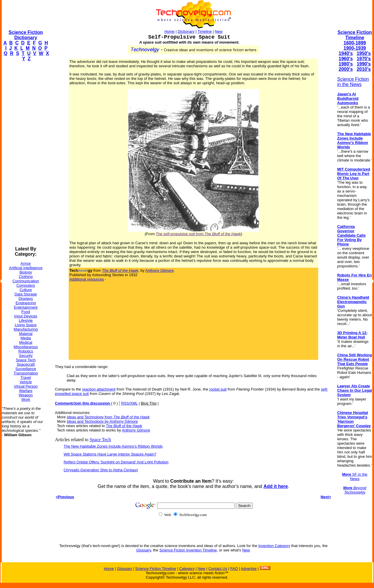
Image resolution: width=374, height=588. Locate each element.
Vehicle (26, 382)
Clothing (26, 277)
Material (26, 334)
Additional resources (86, 279)
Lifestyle (26, 320)
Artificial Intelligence (26, 268)
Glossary (143, 550)
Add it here (276, 486)
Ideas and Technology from (108, 417)
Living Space (26, 325)
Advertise (249, 569)
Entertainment (26, 307)
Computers (26, 285)
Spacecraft (26, 364)
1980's (346, 64)
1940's (346, 53)
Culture (26, 290)
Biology (26, 272)
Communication (26, 281)
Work (26, 399)
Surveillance (26, 369)
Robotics (26, 351)
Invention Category (274, 546)
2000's (346, 69)
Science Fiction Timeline (355, 35)
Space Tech (26, 360)
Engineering (26, 303)
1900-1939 (355, 48)
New (219, 31)
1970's (364, 59)
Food (26, 312)
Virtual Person (26, 386)
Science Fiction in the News (353, 82)
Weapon (26, 395)
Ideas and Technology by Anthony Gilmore (102, 421)
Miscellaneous (26, 347)
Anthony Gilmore (159, 270)
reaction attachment (99, 389)
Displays (26, 299)
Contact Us (218, 569)
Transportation (26, 373)
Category (187, 569)
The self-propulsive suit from (198, 234)
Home (170, 31)
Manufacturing (26, 329)
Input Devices (26, 316)
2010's (364, 69)
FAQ (234, 569)
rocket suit (218, 389)
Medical (26, 342)
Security (26, 356)
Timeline (205, 31)
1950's (364, 53)
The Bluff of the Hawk (124, 426)
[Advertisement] (25, 154)
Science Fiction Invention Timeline (188, 550)
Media (26, 338)
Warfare (26, 391)
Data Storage (26, 294)
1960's (346, 59)
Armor (26, 263)
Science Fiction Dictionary (26, 35)
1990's (364, 64)
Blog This (149, 403)
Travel (26, 378)
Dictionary (186, 31)
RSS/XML (129, 403)
